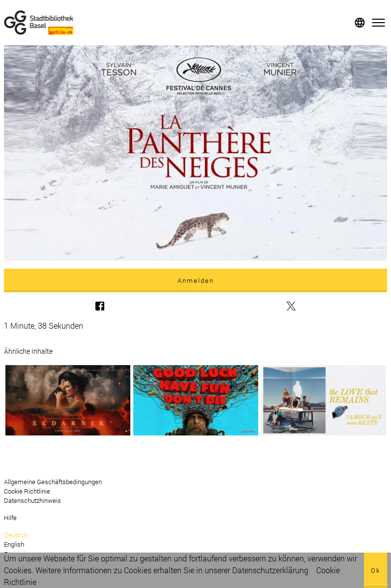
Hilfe (10, 518)
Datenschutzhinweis (32, 500)
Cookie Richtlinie (27, 491)
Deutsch (16, 535)
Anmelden (196, 280)
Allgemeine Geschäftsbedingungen (53, 482)
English (14, 544)
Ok (376, 570)
